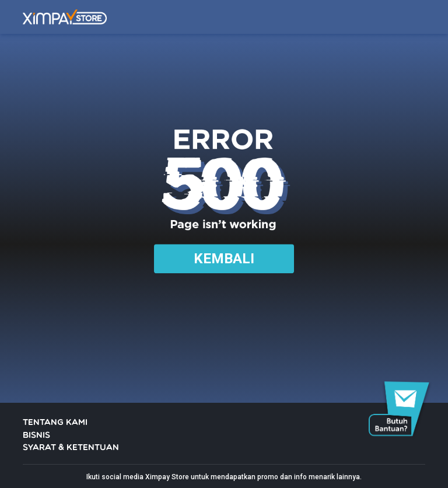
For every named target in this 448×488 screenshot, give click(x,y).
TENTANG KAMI (55, 423)
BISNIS (36, 436)
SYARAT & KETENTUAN (71, 448)
